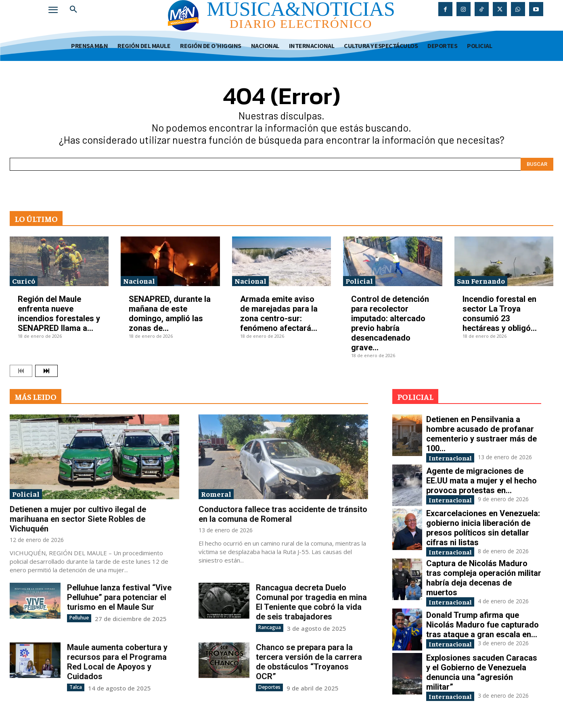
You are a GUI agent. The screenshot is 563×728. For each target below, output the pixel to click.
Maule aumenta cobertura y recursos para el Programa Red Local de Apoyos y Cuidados (117, 661)
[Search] (537, 164)
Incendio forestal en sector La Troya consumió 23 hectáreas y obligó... (500, 314)
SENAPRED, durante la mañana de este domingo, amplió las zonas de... (170, 314)
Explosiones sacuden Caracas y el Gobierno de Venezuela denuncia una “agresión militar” (482, 674)
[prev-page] (21, 371)
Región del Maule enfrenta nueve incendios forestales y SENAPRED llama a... (59, 314)
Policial (359, 281)
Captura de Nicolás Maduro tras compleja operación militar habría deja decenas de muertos (484, 579)
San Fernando (481, 281)
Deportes (269, 687)
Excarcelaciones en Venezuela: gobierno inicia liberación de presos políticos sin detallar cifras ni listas (483, 529)
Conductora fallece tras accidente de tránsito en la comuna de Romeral (283, 514)
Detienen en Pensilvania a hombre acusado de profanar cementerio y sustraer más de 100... (481, 434)
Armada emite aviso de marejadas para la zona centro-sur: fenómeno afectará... (279, 314)
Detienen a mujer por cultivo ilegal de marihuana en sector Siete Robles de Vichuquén (78, 519)
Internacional (453, 458)
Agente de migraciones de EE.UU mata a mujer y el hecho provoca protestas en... (481, 481)
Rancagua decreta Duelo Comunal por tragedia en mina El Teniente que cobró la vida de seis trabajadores (311, 602)
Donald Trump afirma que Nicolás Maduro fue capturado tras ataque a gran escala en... (482, 627)
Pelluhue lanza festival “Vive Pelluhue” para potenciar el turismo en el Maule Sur (119, 597)
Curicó (24, 281)
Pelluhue (79, 618)
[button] (73, 10)
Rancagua (270, 627)
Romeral (216, 494)
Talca (76, 687)
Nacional (139, 281)
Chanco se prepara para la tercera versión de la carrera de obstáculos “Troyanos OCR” (309, 661)
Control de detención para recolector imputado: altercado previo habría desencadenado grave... (390, 323)
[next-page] (46, 371)
